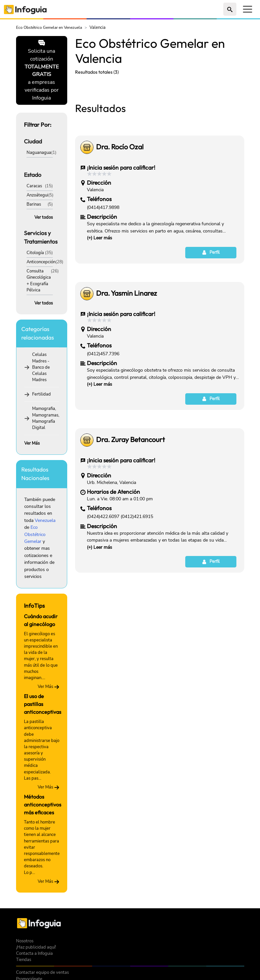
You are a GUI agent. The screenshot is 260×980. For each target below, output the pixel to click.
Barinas (34, 204)
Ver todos (44, 217)
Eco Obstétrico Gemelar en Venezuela (49, 28)
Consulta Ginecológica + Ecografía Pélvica (39, 281)
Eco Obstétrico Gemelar (35, 534)
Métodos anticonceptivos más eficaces (43, 804)
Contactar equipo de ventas (42, 972)
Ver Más (32, 443)
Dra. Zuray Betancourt (130, 531)
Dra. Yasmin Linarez (127, 385)
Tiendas (24, 960)
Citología (35, 253)
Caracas (34, 186)
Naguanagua (39, 153)
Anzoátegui (37, 195)
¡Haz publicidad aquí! (36, 947)
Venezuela (45, 520)
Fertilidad (41, 394)
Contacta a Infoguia (34, 953)
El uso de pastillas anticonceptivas (43, 704)
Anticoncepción (41, 262)
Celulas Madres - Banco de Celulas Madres (41, 367)
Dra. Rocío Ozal (120, 239)
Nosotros (25, 941)
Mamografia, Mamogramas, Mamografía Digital (46, 418)
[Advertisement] (160, 129)
